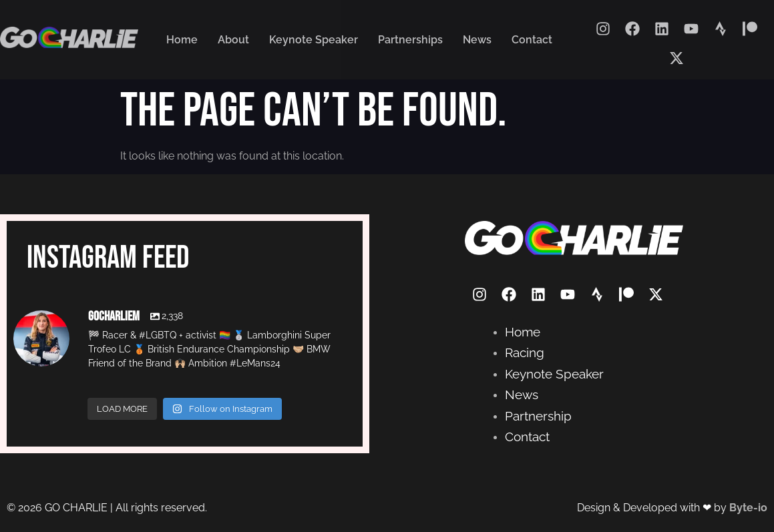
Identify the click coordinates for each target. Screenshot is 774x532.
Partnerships (410, 40)
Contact (532, 40)
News (477, 40)
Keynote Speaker (314, 40)
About (233, 40)
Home (182, 40)
